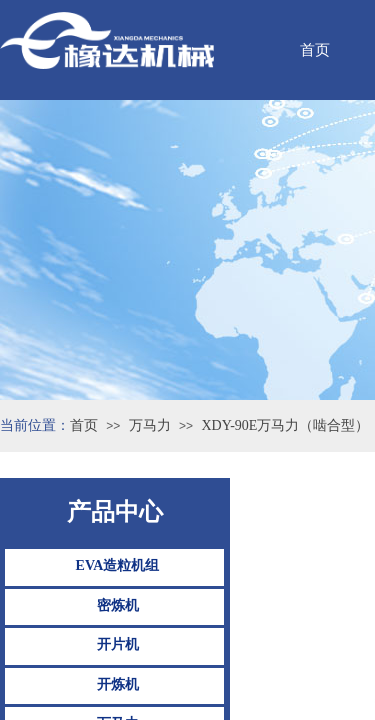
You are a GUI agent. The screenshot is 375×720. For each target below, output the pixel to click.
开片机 (118, 644)
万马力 (150, 425)
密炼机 (118, 605)
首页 (84, 425)
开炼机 (118, 684)
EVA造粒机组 (118, 565)
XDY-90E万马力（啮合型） (285, 425)
